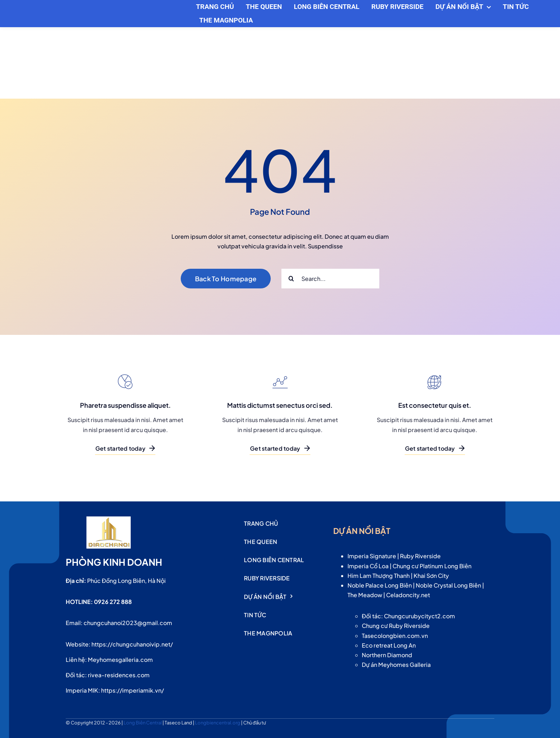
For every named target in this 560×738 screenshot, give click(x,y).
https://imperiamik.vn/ (132, 690)
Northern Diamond (387, 655)
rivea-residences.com (119, 675)
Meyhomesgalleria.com (120, 660)
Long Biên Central (143, 723)
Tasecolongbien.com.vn (395, 636)
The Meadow (365, 595)
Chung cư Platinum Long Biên (432, 566)
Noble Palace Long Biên (380, 585)
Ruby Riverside (420, 556)
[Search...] (330, 279)
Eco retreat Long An (389, 645)
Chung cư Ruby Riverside (396, 626)
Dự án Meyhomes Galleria (396, 665)
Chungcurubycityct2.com (419, 616)
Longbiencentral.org (218, 723)
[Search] (291, 279)
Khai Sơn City (431, 576)
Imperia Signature (372, 556)
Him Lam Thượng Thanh (379, 576)
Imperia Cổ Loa (368, 566)
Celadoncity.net (408, 595)
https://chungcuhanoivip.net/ (132, 644)
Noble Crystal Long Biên (448, 585)
